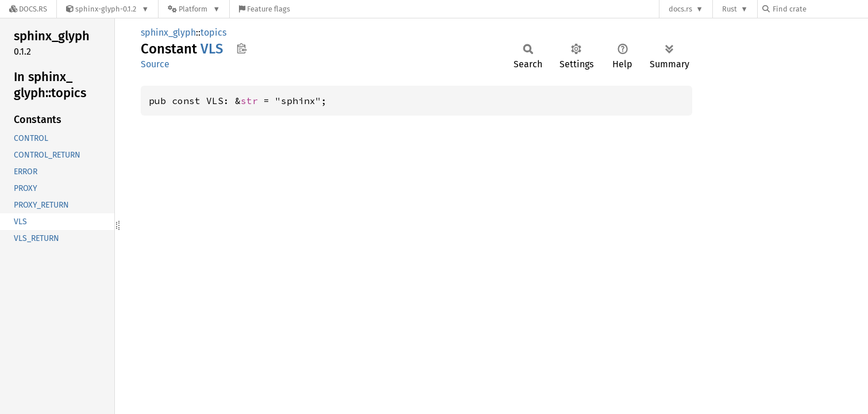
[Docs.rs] (28, 9)
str (249, 101)
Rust (730, 9)
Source (155, 64)
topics (213, 32)
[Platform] (194, 9)
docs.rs (680, 9)
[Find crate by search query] (820, 9)
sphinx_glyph (168, 32)
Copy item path (242, 48)
